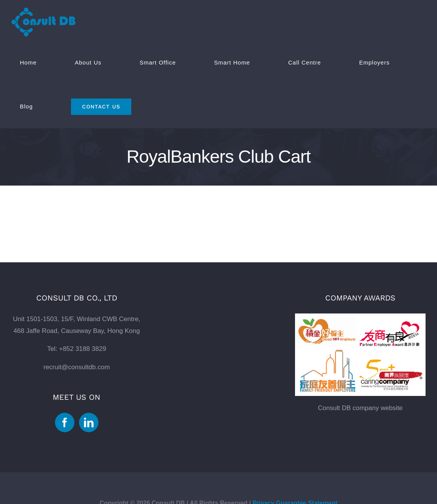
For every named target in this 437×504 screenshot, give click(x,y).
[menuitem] (39, 62)
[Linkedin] (89, 422)
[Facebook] (65, 422)
